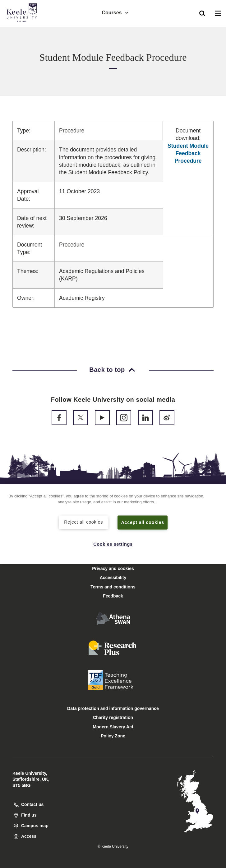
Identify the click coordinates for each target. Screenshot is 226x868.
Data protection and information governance (113, 708)
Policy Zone (113, 736)
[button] (202, 13)
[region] (113, 524)
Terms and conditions (113, 587)
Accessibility (23, 31)
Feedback (113, 596)
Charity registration (113, 717)
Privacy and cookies (113, 568)
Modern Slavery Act (113, 727)
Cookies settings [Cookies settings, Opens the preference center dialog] (113, 544)
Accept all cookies (143, 522)
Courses (115, 13)
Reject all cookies (83, 522)
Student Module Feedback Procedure (188, 153)
